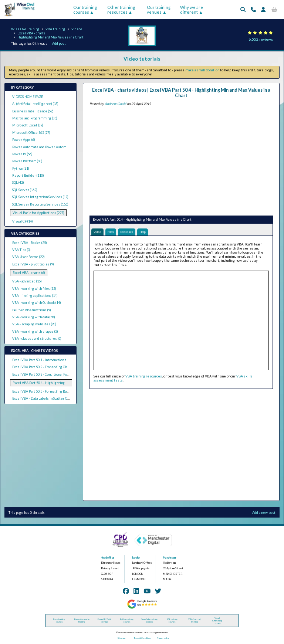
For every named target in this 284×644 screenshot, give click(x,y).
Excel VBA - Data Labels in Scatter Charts (44, 398)
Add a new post (264, 513)
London (136, 558)
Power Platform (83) (27, 161)
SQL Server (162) (25, 190)
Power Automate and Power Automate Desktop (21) (52, 147)
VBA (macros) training (195, 621)
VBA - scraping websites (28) (34, 324)
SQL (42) (18, 182)
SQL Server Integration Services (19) (40, 197)
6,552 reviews (261, 39)
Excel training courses (59, 621)
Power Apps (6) (24, 140)
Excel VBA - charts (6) (29, 273)
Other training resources (121, 10)
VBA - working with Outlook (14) (37, 303)
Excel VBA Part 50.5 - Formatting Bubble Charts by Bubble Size (60, 391)
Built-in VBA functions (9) (32, 310)
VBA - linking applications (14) (35, 296)
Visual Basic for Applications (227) (38, 213)
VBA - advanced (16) (27, 281)
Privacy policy (163, 639)
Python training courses (127, 621)
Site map (121, 639)
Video (98, 232)
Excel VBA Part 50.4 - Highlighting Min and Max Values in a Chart (62, 383)
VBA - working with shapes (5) (35, 331)
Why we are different (192, 10)
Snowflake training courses (149, 621)
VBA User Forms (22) (28, 257)
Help (147, 232)
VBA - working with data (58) (34, 317)
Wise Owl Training (25, 29)
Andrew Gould (115, 104)
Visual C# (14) (23, 221)
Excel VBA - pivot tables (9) (33, 264)
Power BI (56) (22, 154)
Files (112, 232)
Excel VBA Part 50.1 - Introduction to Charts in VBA (51, 360)
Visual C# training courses (217, 621)
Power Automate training (82, 621)
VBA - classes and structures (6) (37, 338)
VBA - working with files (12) (34, 289)
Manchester (170, 558)
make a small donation (202, 70)
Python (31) (21, 168)
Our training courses (85, 10)
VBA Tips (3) (21, 250)
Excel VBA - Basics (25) (30, 243)
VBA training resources (144, 377)
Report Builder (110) (28, 175)
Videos (77, 29)
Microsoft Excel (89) (28, 125)
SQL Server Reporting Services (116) (40, 204)
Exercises (130, 232)
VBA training (55, 29)
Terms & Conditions (142, 639)
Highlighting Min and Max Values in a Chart (50, 37)
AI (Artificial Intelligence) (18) (35, 104)
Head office (108, 558)
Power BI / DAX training (104, 621)
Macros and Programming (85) (35, 118)
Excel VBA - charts (31, 33)
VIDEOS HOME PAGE (28, 97)
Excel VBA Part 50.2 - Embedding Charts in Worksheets (55, 367)
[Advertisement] (181, 159)
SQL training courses (172, 621)
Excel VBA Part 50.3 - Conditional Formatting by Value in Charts (61, 374)
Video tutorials (142, 59)
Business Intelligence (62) (33, 111)
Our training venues (159, 10)
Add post (59, 43)
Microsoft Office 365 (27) (31, 133)
